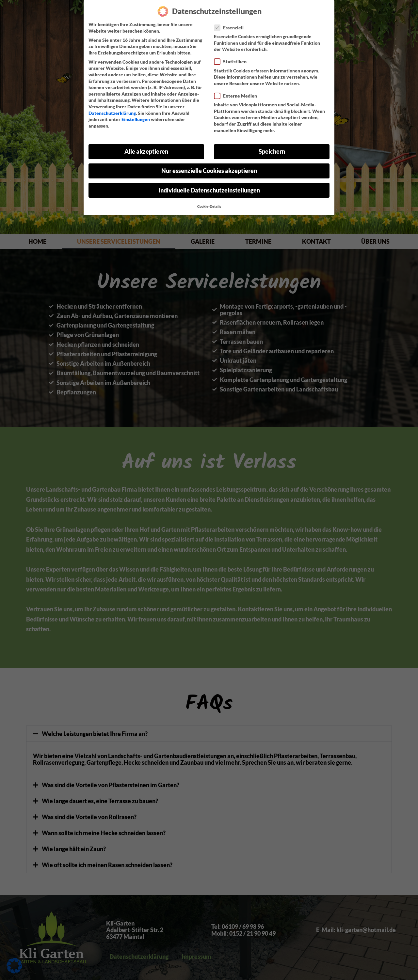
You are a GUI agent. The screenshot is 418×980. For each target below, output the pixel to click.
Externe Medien (238, 96)
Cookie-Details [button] (209, 207)
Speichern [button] (272, 152)
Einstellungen (136, 119)
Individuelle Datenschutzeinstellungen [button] (209, 190)
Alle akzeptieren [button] (146, 152)
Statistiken (232, 61)
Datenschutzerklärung (112, 113)
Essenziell (231, 28)
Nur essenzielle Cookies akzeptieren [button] (209, 171)
